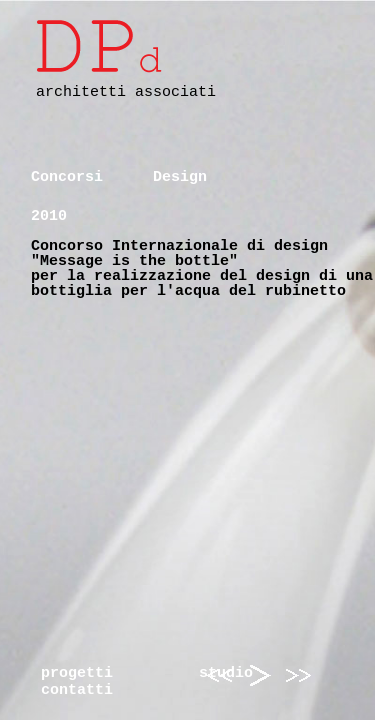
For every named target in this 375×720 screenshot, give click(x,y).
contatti (77, 690)
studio (226, 673)
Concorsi (67, 177)
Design (180, 177)
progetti (77, 673)
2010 (49, 216)
